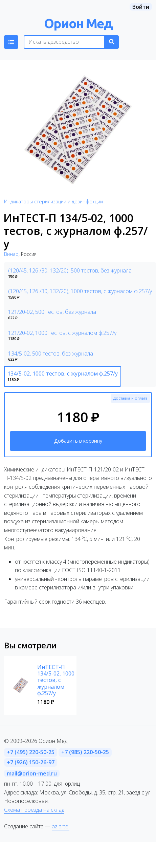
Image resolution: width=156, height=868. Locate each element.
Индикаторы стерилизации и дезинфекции (53, 201)
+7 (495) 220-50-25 (31, 752)
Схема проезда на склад (34, 810)
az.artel (61, 826)
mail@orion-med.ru (32, 773)
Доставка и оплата (130, 398)
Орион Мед (78, 23)
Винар (11, 254)
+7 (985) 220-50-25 (85, 752)
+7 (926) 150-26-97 (31, 762)
